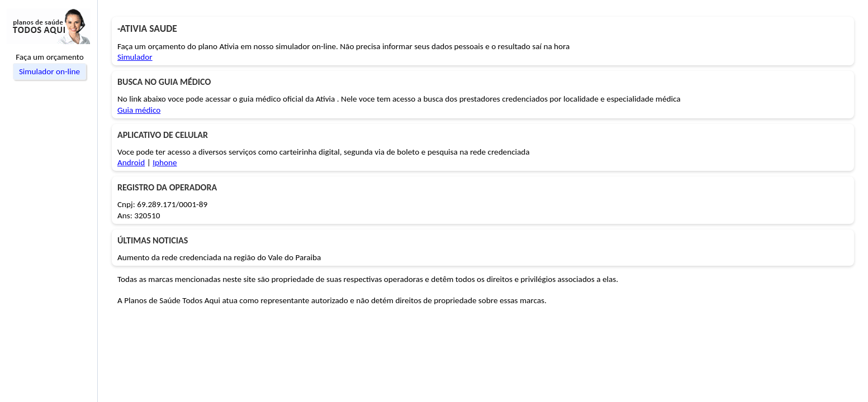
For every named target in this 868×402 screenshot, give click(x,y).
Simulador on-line (49, 71)
